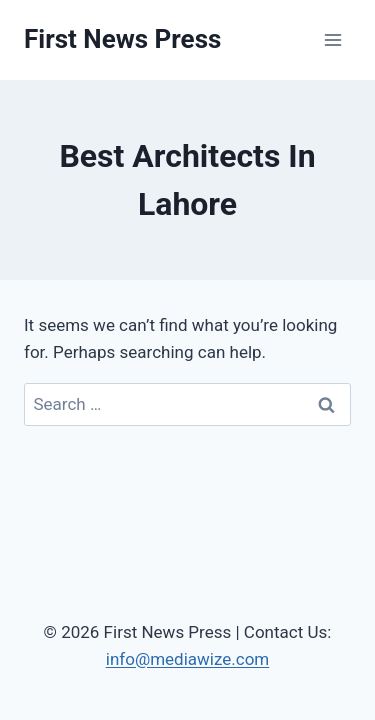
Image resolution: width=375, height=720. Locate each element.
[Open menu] (332, 39)
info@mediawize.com (188, 659)
